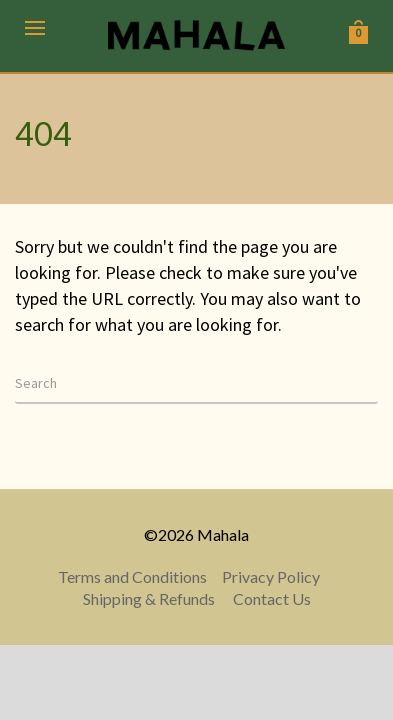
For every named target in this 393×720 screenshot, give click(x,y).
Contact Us (272, 598)
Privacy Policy (271, 576)
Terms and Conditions (132, 576)
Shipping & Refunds (149, 598)
